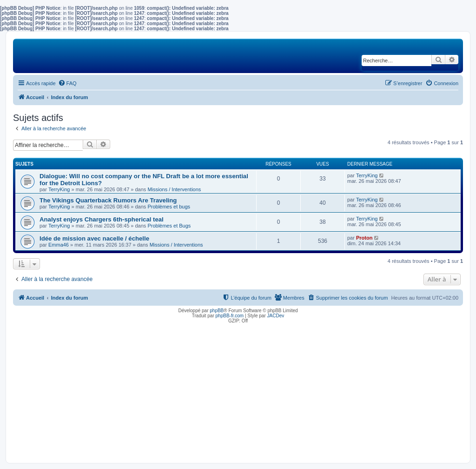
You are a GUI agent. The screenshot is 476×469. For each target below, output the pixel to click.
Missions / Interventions (174, 189)
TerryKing (59, 189)
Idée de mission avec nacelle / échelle (94, 238)
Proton (364, 238)
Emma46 (59, 245)
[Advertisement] (238, 391)
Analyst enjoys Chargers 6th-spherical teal (102, 219)
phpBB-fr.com (230, 316)
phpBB (217, 311)
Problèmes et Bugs (169, 226)
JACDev (276, 316)
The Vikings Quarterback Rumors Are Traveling (108, 200)
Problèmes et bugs (169, 207)
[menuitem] (67, 83)
